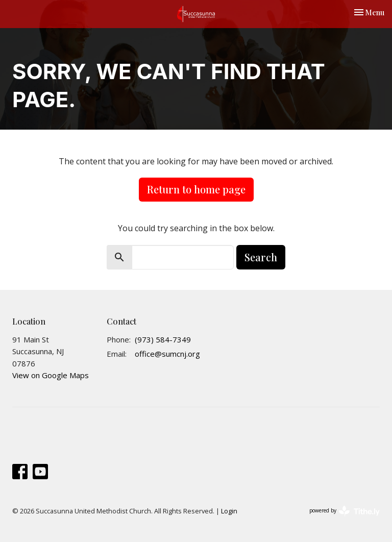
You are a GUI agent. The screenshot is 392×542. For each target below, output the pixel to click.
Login (229, 511)
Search (261, 257)
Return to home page (196, 189)
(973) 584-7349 (163, 339)
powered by (345, 511)
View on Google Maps (51, 375)
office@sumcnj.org (167, 354)
